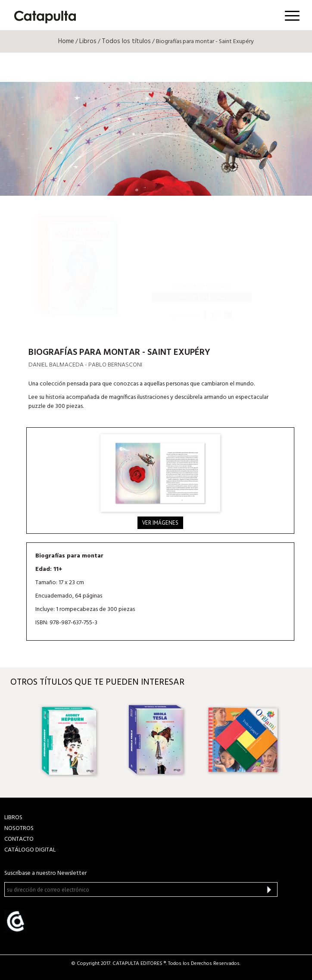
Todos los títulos (126, 41)
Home (66, 41)
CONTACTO (19, 839)
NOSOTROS (19, 828)
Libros (88, 41)
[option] (70, 740)
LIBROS (13, 818)
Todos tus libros (201, 297)
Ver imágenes (160, 523)
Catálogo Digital (30, 850)
